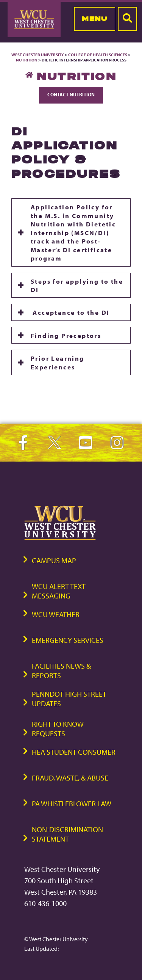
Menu (94, 19)
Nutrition (27, 60)
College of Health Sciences (98, 55)
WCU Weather (56, 614)
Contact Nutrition (71, 94)
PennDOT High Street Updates (69, 699)
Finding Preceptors (66, 335)
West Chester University (38, 55)
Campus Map (54, 560)
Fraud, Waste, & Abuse (70, 778)
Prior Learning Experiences (58, 362)
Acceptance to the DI (70, 312)
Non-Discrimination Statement (67, 834)
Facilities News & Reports (61, 671)
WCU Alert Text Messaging (59, 591)
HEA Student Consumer (74, 752)
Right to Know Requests (58, 729)
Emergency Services (68, 640)
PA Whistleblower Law (72, 803)
